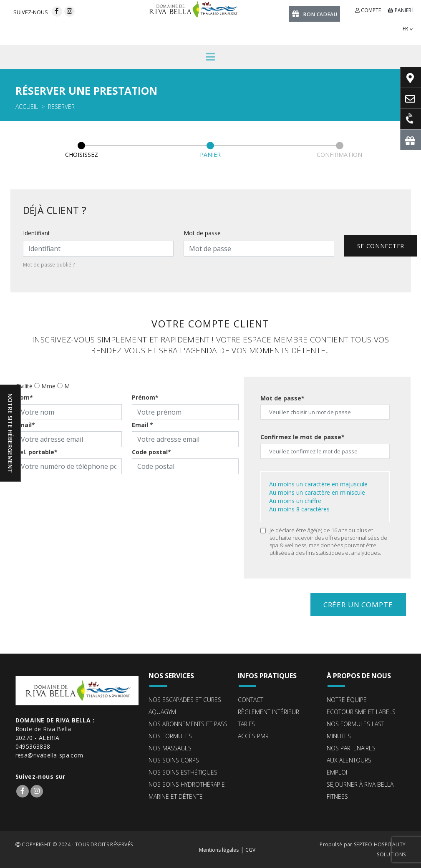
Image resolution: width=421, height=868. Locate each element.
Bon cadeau (315, 14)
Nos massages (170, 748)
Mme (48, 386)
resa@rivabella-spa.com (49, 755)
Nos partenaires (351, 748)
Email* (25, 425)
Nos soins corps (174, 760)
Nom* (24, 397)
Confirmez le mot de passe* (303, 437)
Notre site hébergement (10, 433)
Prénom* (145, 397)
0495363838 (33, 746)
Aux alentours (349, 760)
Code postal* (151, 452)
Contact (251, 700)
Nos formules (170, 736)
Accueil (27, 107)
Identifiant (37, 233)
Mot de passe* (282, 398)
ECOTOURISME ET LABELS (361, 712)
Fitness (337, 796)
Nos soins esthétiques (183, 772)
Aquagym (162, 712)
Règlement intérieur (268, 712)
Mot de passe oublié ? (49, 265)
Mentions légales (219, 850)
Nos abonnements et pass (188, 724)
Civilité (24, 386)
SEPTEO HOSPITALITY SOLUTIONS (380, 849)
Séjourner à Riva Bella (360, 784)
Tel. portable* (37, 452)
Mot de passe (202, 233)
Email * (142, 425)
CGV (250, 850)
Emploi (337, 772)
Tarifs (246, 724)
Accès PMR (253, 736)
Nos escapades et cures (185, 700)
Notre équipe (347, 700)
